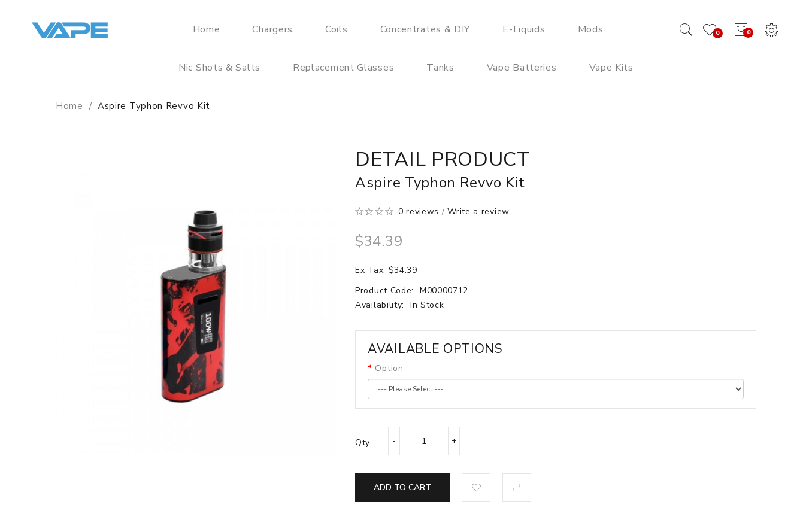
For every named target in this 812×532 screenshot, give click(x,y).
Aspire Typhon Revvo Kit (154, 106)
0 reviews (419, 212)
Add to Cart (402, 487)
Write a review (478, 212)
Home (69, 106)
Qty (363, 443)
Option (389, 368)
